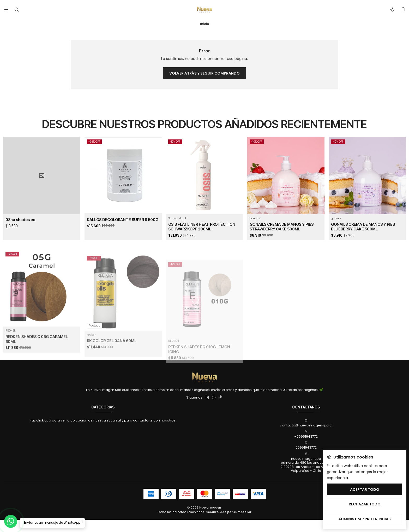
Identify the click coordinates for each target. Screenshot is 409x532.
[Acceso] (393, 10)
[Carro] (403, 10)
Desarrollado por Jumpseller (228, 512)
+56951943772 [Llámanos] (306, 434)
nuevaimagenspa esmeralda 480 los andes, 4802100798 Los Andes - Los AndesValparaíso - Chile (306, 463)
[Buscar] (16, 10)
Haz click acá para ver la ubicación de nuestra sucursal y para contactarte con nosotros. (103, 420)
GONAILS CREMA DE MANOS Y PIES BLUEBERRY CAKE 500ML (363, 240)
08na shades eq (20, 221)
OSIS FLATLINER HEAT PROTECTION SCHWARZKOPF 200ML (202, 231)
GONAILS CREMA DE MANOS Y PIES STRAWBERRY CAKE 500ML (282, 234)
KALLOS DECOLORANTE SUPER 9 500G (123, 222)
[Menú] (6, 10)
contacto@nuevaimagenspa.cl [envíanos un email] (306, 423)
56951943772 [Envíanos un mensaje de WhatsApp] (306, 445)
